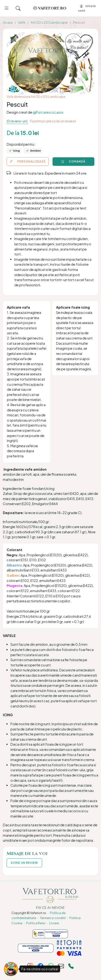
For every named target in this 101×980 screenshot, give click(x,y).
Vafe (22, 22)
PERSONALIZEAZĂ (28, 161)
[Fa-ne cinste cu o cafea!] (11, 969)
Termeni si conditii (53, 918)
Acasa (8, 22)
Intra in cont (87, 8)
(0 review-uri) (17, 121)
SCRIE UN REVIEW (24, 863)
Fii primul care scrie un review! (53, 121)
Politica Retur (36, 923)
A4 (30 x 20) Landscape (49, 22)
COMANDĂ (73, 161)
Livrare (54, 923)
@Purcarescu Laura (48, 112)
